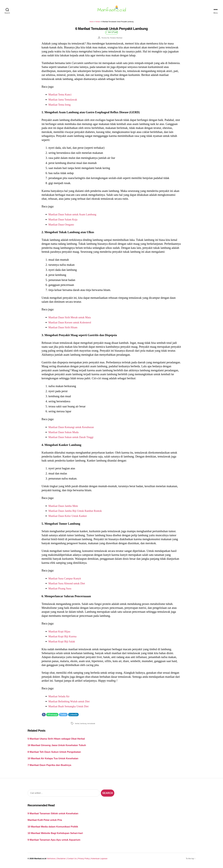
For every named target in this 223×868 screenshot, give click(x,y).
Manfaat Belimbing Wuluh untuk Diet (71, 703)
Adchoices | (52, 860)
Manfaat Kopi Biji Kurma (64, 638)
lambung (83, 725)
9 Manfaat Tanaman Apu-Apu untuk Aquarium (54, 841)
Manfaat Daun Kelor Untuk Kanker (69, 518)
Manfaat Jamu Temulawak (64, 101)
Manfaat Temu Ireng (60, 106)
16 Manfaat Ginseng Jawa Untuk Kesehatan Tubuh (57, 747)
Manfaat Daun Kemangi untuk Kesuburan (73, 429)
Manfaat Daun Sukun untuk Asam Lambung (74, 216)
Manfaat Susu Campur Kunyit (66, 580)
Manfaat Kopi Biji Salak (63, 643)
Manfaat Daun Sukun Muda (65, 434)
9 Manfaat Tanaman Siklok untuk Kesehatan (53, 815)
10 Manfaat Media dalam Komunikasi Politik (53, 828)
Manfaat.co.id (40, 860)
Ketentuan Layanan (99, 860)
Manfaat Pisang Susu (61, 590)
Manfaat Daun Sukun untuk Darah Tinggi (73, 439)
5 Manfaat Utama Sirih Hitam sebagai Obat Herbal (56, 740)
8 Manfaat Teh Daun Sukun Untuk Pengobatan (54, 754)
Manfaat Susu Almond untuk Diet (68, 585)
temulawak (91, 725)
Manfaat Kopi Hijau (60, 633)
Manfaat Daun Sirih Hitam (64, 329)
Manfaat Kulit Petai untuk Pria (45, 822)
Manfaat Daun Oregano (62, 226)
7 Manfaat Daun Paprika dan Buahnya (49, 767)
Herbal (97, 23)
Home (92, 23)
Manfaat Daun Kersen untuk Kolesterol (72, 324)
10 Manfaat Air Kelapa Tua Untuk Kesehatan (53, 760)
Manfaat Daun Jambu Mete (64, 507)
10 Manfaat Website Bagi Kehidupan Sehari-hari (55, 835)
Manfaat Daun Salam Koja (64, 221)
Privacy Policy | (84, 860)
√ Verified (111, 34)
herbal (77, 725)
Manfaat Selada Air (60, 698)
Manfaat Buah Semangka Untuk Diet (70, 708)
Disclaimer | (62, 860)
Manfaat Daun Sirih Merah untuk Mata (71, 319)
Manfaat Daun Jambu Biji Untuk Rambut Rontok (77, 512)
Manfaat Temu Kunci (61, 96)
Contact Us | (73, 860)
